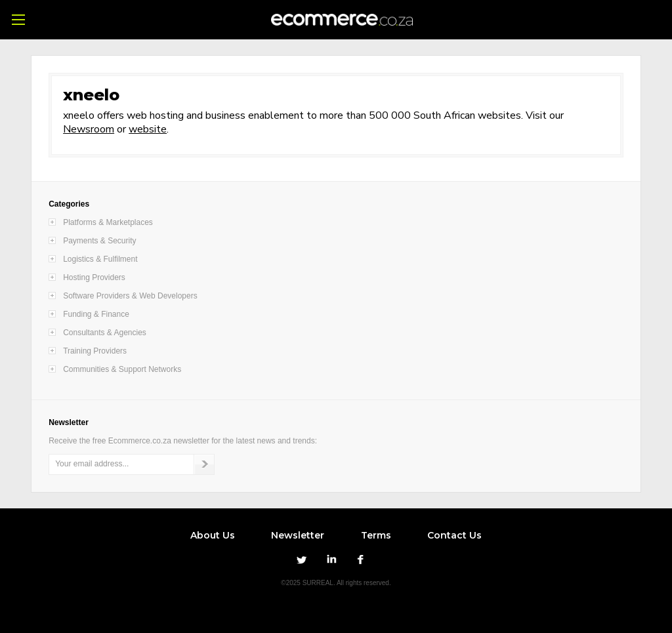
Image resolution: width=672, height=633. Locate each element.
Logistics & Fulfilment (100, 259)
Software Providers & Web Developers (130, 296)
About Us (213, 535)
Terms (376, 535)
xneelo (91, 95)
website (148, 129)
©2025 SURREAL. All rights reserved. (336, 583)
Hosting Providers (94, 277)
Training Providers (95, 351)
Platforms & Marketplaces (108, 222)
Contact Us (454, 535)
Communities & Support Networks (122, 369)
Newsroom (89, 129)
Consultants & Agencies (105, 333)
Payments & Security (99, 241)
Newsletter (298, 535)
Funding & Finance (96, 314)
